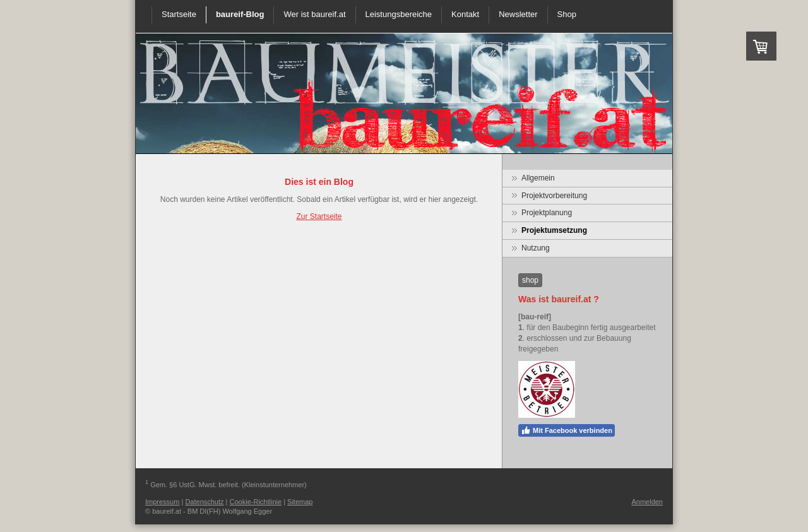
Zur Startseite (319, 216)
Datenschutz (204, 502)
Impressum (162, 502)
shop (530, 280)
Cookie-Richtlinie (256, 502)
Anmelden (647, 502)
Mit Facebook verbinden (567, 430)
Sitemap (300, 502)
